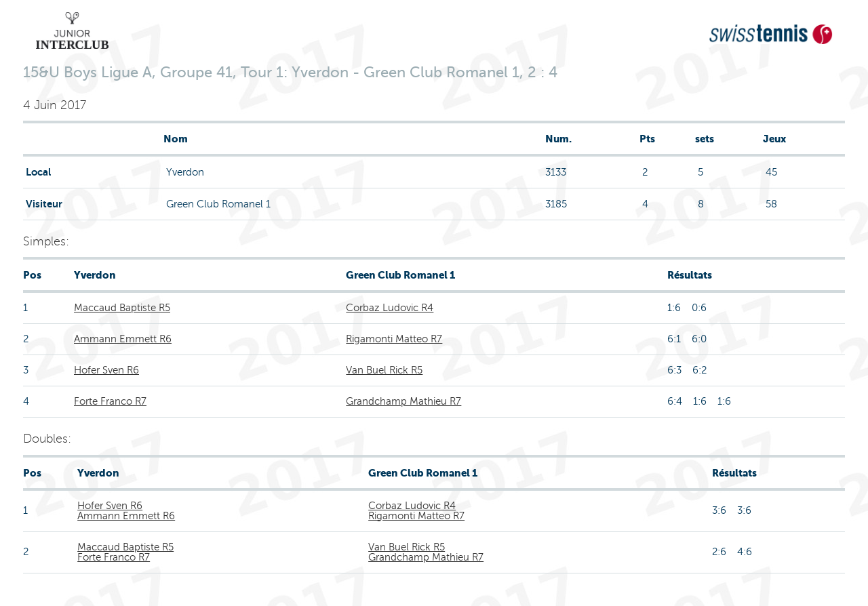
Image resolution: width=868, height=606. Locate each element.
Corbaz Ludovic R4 (390, 308)
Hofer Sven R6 (106, 370)
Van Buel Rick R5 (384, 370)
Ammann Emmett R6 (123, 339)
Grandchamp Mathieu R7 (403, 401)
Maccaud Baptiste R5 (122, 308)
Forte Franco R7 (110, 401)
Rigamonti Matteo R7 (394, 339)
